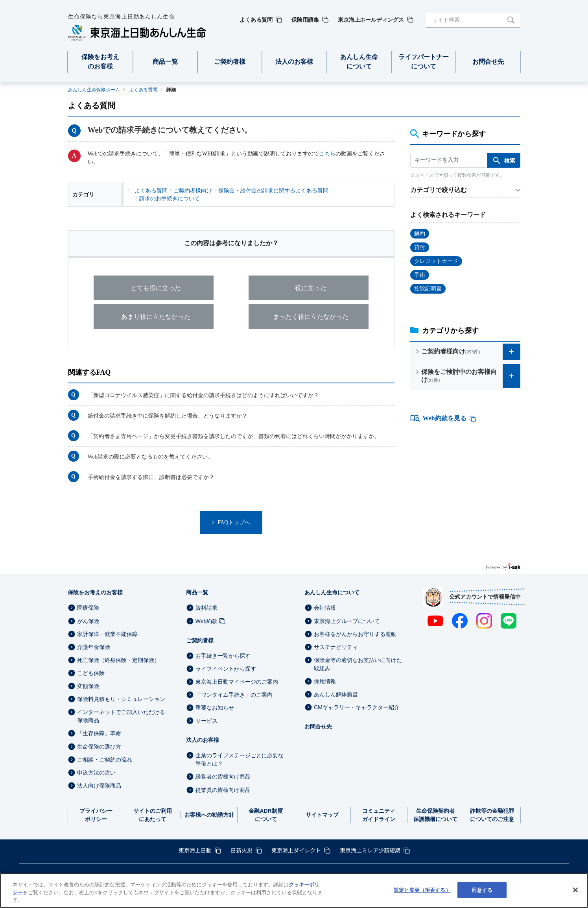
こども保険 (91, 673)
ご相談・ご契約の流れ (105, 760)
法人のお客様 (203, 740)
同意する (482, 890)
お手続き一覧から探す (223, 656)
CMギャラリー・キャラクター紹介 (357, 707)
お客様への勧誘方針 (209, 815)
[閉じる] (575, 890)
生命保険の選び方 (99, 747)
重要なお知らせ (215, 708)
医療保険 (88, 608)
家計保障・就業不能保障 (107, 634)
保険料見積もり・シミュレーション (121, 699)
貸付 (420, 247)
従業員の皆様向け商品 (223, 790)
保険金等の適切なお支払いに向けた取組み (358, 664)
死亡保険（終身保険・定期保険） (118, 660)
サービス (206, 721)
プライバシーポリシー (96, 815)
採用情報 (325, 681)
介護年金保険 (94, 647)
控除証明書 (428, 289)
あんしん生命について (332, 592)
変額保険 (88, 686)
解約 (420, 234)
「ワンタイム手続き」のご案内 (234, 695)
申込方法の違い (96, 773)
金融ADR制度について (265, 815)
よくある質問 (143, 90)
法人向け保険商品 (99, 786)
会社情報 (325, 608)
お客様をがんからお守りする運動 (355, 634)
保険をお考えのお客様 (95, 592)
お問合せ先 (318, 727)
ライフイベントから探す (226, 669)
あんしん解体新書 (336, 694)
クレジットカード (436, 261)
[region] (294, 890)
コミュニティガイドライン (379, 815)
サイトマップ (322, 815)
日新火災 (241, 850)
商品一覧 (197, 592)
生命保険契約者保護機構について (435, 815)
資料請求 (206, 608)
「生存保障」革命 (99, 734)
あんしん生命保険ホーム (94, 90)
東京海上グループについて (347, 621)
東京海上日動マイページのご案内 (237, 682)
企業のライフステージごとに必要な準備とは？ (240, 759)
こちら (327, 154)
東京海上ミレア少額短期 (370, 850)
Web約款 (207, 621)
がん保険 (88, 621)
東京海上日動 (195, 850)
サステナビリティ (336, 647)
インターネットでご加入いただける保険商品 (121, 716)
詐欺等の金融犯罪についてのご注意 (492, 815)
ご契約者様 (200, 640)
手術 (420, 275)
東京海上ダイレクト (296, 850)
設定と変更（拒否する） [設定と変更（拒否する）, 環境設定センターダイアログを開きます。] (422, 890)
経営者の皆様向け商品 (223, 777)
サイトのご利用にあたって (153, 815)
